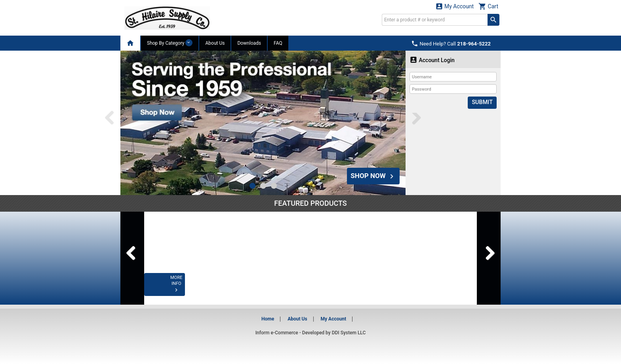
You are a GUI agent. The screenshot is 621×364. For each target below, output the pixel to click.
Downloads (249, 43)
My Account (455, 6)
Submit (483, 102)
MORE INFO (177, 289)
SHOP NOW (372, 175)
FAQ (278, 43)
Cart (488, 6)
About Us (215, 43)
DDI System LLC (349, 333)
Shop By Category (170, 43)
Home (268, 319)
